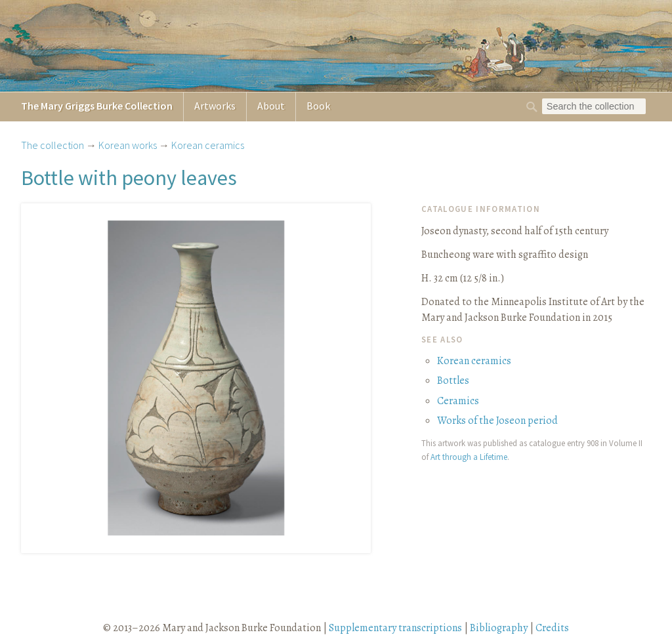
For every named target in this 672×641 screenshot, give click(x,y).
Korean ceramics (208, 145)
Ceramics (458, 401)
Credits (552, 628)
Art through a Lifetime (469, 457)
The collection (52, 145)
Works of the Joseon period (497, 421)
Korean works (128, 145)
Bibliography (499, 628)
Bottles (453, 381)
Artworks (215, 106)
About (271, 106)
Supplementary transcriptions (395, 628)
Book (318, 106)
